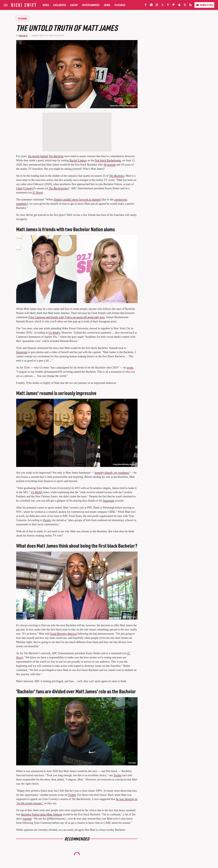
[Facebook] (146, 6)
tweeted (27, 819)
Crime (107, 5)
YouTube (132, 617)
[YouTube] (151, 6)
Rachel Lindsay (78, 160)
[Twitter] (162, 6)
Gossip (74, 5)
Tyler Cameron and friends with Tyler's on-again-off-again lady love (66, 317)
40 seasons (110, 165)
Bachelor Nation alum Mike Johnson (42, 814)
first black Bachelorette (108, 160)
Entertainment (91, 5)
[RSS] (190, 6)
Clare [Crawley (25, 188)
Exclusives (60, 5)
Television (22, 18)
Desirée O (23, 35)
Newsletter (204, 5)
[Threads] (185, 6)
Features (120, 5)
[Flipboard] (174, 6)
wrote (130, 368)
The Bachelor (56, 156)
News (46, 5)
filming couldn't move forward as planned (77, 200)
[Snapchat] (179, 6)
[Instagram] (157, 6)
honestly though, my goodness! (112, 473)
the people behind (38, 156)
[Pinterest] (168, 6)
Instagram (22, 352)
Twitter (117, 775)
